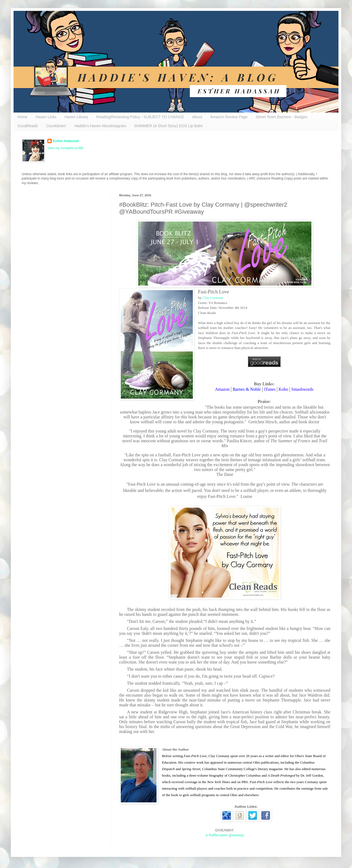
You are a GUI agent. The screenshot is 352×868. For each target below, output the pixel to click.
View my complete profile (65, 148)
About (197, 117)
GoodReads (28, 126)
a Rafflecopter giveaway (225, 835)
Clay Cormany (213, 298)
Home (22, 117)
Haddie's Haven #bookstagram (100, 126)
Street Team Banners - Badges (281, 117)
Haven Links (46, 117)
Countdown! (56, 126)
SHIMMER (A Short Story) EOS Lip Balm (168, 126)
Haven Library (76, 117)
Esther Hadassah (66, 141)
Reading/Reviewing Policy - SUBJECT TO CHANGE (140, 117)
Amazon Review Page (229, 117)
